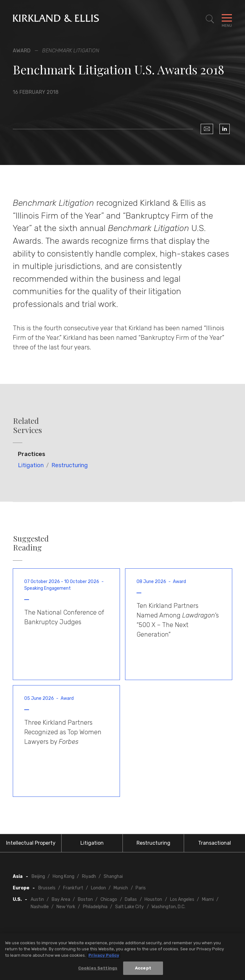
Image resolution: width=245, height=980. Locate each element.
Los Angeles (182, 899)
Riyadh (89, 876)
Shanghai (113, 876)
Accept (143, 969)
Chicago (109, 899)
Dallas (131, 899)
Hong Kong (63, 876)
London (98, 888)
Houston (153, 899)
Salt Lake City (130, 907)
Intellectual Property (31, 843)
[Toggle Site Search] (210, 19)
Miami (208, 899)
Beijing (38, 876)
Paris (141, 888)
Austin (37, 899)
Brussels (47, 888)
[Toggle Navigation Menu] (227, 19)
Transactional (215, 843)
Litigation (31, 465)
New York (66, 907)
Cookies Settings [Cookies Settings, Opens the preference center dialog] (98, 969)
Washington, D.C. (168, 907)
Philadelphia (95, 907)
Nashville (40, 907)
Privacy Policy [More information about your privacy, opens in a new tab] (104, 956)
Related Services (27, 425)
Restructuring (70, 465)
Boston (85, 899)
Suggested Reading (31, 543)
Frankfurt (73, 888)
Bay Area (61, 899)
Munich (121, 888)
